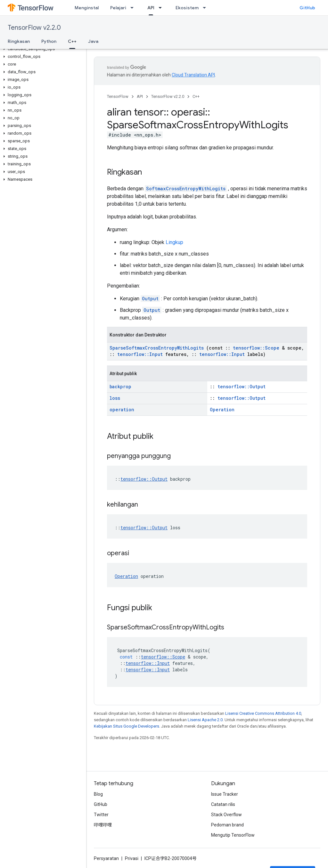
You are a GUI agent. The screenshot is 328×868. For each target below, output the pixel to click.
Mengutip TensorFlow (233, 835)
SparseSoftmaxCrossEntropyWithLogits (157, 348)
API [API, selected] (151, 8)
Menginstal (87, 8)
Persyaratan (106, 858)
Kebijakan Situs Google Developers (127, 726)
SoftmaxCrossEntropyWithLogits (186, 189)
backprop (120, 387)
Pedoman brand (227, 825)
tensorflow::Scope (256, 348)
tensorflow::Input (140, 354)
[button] (42, 49)
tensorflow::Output (242, 387)
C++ (196, 96)
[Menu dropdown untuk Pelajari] (134, 8)
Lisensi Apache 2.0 (205, 720)
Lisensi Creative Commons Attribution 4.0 (263, 713)
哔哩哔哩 (103, 825)
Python (49, 41)
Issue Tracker (225, 794)
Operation (222, 410)
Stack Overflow (226, 815)
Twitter (101, 815)
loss (115, 398)
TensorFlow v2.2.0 (34, 28)
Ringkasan (19, 41)
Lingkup (174, 242)
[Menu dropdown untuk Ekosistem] (206, 8)
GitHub (307, 8)
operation (122, 410)
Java (93, 41)
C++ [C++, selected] (72, 41)
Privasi (132, 858)
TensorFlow (118, 96)
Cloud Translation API (193, 75)
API (140, 96)
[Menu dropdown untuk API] (162, 8)
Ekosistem (187, 8)
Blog (98, 794)
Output (150, 299)
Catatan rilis (223, 804)
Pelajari (118, 8)
